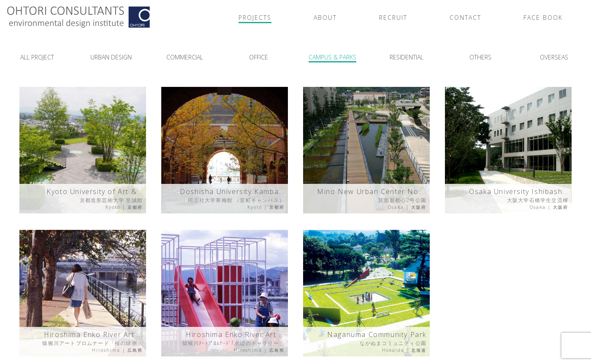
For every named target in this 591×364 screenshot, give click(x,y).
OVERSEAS (554, 57)
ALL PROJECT (37, 57)
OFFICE (259, 57)
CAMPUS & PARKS (332, 57)
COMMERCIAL (185, 57)
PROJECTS (255, 18)
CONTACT (465, 18)
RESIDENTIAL (407, 57)
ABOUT (325, 18)
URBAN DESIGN (111, 57)
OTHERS (480, 57)
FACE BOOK (543, 18)
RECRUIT (393, 18)
